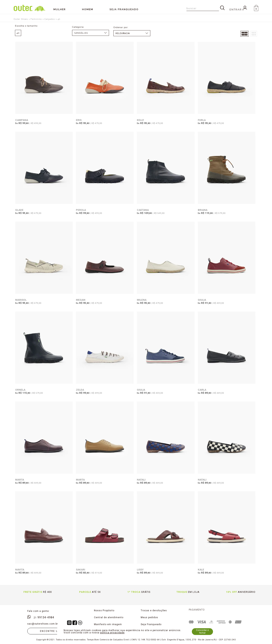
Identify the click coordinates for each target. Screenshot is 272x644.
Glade (19, 210)
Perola (81, 210)
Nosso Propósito (104, 611)
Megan (81, 300)
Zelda (80, 390)
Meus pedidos (149, 617)
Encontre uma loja (55, 631)
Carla (202, 390)
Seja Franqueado (151, 624)
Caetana (143, 210)
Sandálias (81, 33)
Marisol (21, 300)
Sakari (81, 569)
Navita (20, 569)
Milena (142, 300)
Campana (22, 120)
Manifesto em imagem (108, 624)
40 (59, 19)
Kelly (140, 120)
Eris (79, 120)
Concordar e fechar (202, 631)
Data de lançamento (132, 33)
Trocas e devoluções (154, 611)
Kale (201, 569)
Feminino (36, 19)
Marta (20, 480)
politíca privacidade (112, 633)
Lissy (140, 569)
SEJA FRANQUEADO (124, 9)
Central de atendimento (109, 617)
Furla (202, 120)
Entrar (238, 10)
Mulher (60, 9)
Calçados (50, 19)
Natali (141, 480)
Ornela (20, 390)
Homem (88, 9)
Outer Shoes (21, 19)
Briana (203, 210)
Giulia (202, 300)
